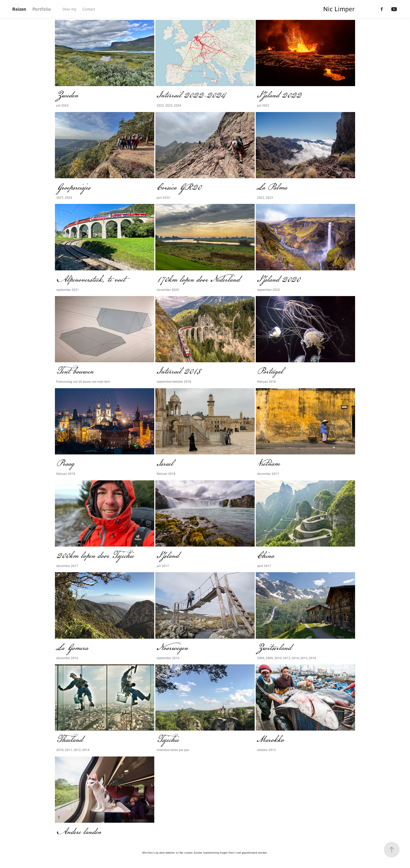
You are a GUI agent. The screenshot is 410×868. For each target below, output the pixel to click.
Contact (89, 9)
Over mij (69, 9)
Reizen (19, 9)
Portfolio (42, 9)
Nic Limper (339, 9)
